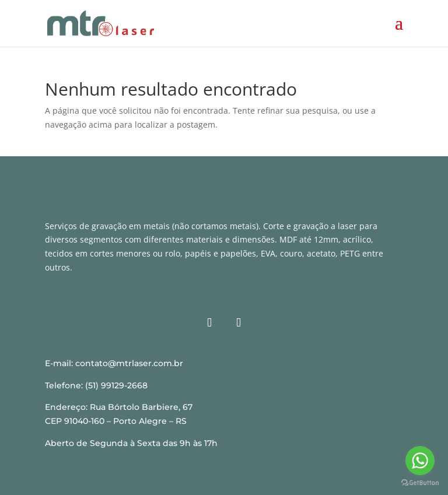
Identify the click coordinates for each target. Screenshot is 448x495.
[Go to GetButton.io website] (420, 483)
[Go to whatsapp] (420, 461)
